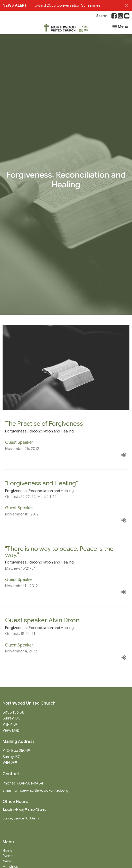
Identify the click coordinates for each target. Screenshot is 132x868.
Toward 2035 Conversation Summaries (67, 5)
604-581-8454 (30, 783)
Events (8, 856)
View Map (11, 730)
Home (7, 850)
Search (102, 16)
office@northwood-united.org (41, 790)
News (7, 861)
